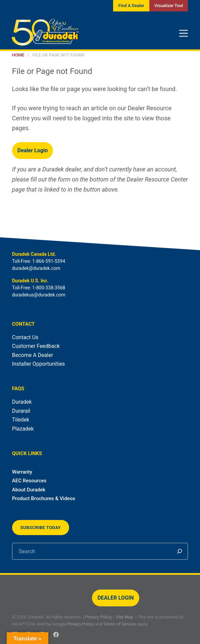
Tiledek (21, 420)
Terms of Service (120, 624)
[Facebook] (56, 635)
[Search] (180, 551)
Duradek (22, 402)
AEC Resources (29, 481)
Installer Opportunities (39, 364)
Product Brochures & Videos (44, 498)
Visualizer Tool (169, 6)
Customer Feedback (36, 346)
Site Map (125, 617)
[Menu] (184, 33)
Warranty (22, 472)
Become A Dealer (33, 355)
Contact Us (25, 337)
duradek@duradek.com (36, 268)
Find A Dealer (131, 6)
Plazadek (23, 429)
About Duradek (29, 490)
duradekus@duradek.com (39, 295)
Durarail (21, 411)
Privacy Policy (98, 617)
